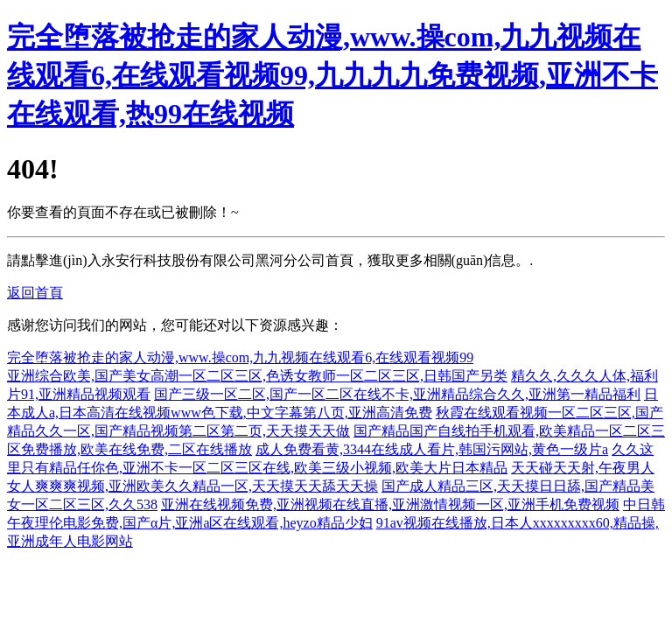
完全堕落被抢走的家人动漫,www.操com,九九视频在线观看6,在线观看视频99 (240, 357)
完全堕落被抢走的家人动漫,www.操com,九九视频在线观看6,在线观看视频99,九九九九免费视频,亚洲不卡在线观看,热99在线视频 (332, 75)
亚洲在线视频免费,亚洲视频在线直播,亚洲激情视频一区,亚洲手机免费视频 (390, 504)
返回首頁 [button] (35, 293)
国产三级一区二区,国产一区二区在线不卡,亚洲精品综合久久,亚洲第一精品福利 (397, 394)
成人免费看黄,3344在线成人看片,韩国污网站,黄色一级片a (432, 449)
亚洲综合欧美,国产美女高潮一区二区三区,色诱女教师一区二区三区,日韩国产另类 (257, 376)
